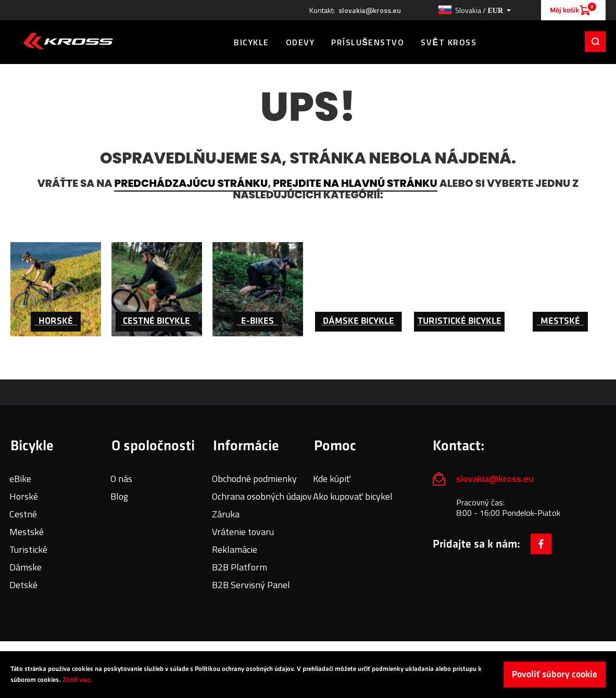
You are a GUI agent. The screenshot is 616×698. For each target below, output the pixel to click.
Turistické (28, 549)
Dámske (26, 567)
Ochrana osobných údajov (262, 496)
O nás (121, 479)
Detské (23, 585)
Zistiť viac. (77, 680)
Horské (24, 496)
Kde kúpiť (332, 479)
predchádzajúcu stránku (191, 183)
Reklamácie (235, 549)
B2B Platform (240, 567)
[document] (308, 675)
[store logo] (68, 41)
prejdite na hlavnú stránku (355, 183)
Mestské (27, 532)
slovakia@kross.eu (370, 10)
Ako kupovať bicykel (353, 496)
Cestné (23, 514)
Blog (119, 496)
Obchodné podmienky (254, 479)
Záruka (226, 514)
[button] (474, 10)
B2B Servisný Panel (251, 585)
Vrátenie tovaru (243, 532)
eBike (20, 479)
